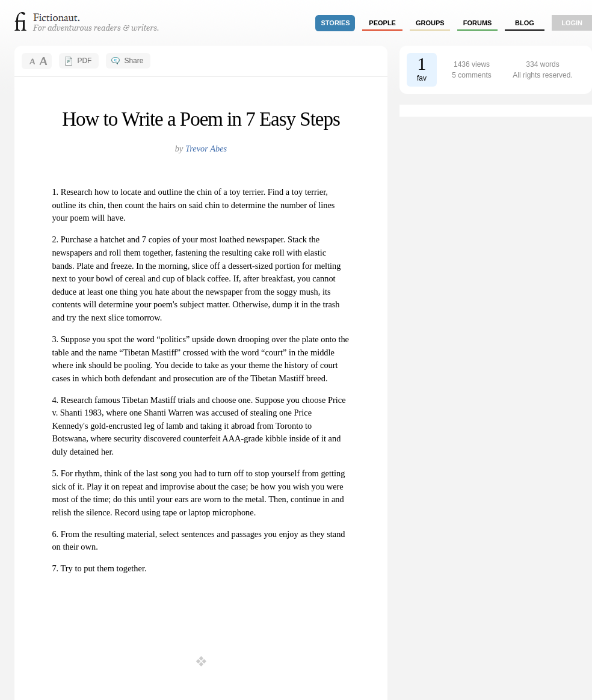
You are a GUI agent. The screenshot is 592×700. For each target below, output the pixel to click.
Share (134, 61)
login (572, 23)
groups (430, 23)
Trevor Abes (206, 149)
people (382, 23)
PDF (84, 61)
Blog (525, 23)
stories (336, 23)
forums (478, 23)
